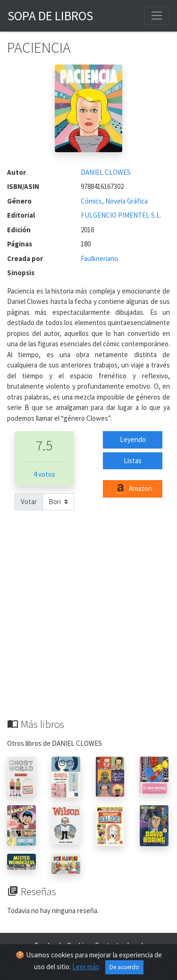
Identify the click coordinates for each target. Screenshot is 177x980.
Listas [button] (133, 461)
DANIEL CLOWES (106, 172)
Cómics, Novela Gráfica (114, 201)
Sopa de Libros (50, 16)
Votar (29, 502)
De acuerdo (124, 967)
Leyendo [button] (133, 439)
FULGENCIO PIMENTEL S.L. (121, 215)
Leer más (86, 967)
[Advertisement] (88, 625)
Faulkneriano (99, 258)
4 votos (44, 474)
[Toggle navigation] (157, 16)
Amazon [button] (133, 489)
